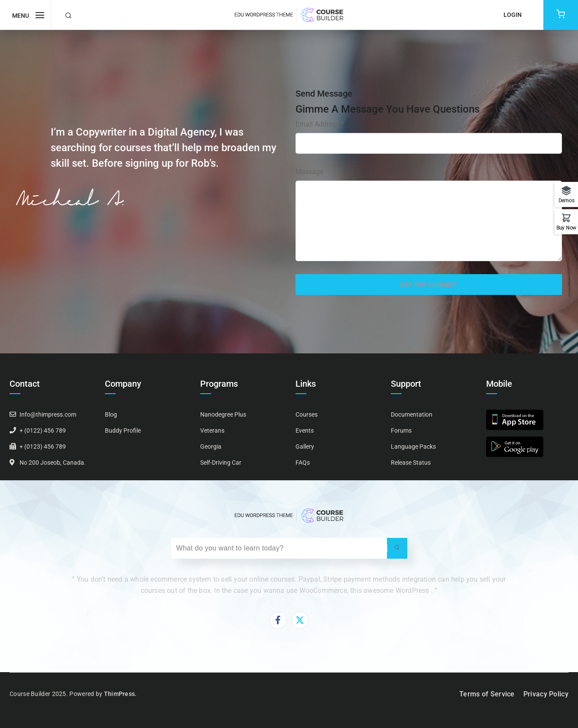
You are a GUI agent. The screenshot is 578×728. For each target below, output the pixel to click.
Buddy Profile (123, 430)
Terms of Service (487, 694)
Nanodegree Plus (223, 414)
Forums (401, 430)
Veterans (212, 430)
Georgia (211, 447)
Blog (111, 414)
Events (305, 430)
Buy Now (566, 228)
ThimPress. (120, 694)
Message (309, 172)
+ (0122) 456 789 (43, 430)
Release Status (411, 463)
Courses (307, 414)
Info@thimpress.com (48, 414)
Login (513, 15)
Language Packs (413, 447)
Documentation (412, 414)
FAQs (303, 463)
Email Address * (320, 124)
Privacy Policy (546, 694)
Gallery (305, 447)
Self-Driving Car (221, 463)
